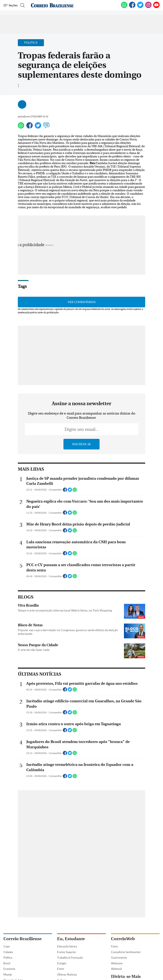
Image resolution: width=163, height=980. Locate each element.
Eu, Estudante (71, 939)
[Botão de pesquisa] (22, 5)
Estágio (62, 963)
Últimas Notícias (67, 974)
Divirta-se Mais (126, 977)
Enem (61, 969)
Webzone (117, 963)
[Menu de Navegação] (11, 5)
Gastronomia (119, 958)
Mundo (8, 974)
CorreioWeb (123, 939)
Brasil (7, 963)
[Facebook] (132, 7)
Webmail (116, 969)
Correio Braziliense (22, 939)
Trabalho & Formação (70, 958)
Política (8, 958)
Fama (114, 946)
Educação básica (67, 946)
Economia (9, 969)
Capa (7, 946)
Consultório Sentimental (126, 952)
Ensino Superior (67, 952)
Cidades (8, 952)
